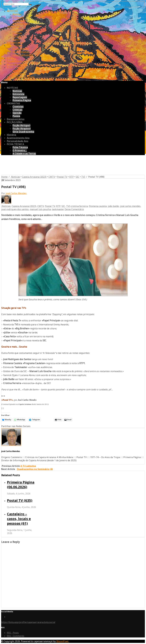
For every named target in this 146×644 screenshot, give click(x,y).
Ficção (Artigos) (21, 49)
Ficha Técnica (20, 71)
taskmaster (58, 209)
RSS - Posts (13, 633)
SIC (77, 177)
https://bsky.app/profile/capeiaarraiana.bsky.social (28, 622)
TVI (83, 177)
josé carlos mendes (130, 206)
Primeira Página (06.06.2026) (21, 484)
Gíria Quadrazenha (23, 55)
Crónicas (17, 33)
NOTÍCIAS (12, 11)
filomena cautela (98, 206)
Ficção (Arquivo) (21, 52)
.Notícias (15, 177)
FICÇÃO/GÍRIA (14, 46)
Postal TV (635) (20, 500)
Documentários (15, 42)
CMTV (52, 177)
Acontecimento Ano (17, 61)
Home (4, 177)
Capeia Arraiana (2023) (34, 177)
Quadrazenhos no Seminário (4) (35, 469)
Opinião (17, 36)
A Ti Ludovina (28, 466)
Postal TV (62, 177)
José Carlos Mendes (16, 193)
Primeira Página (21, 24)
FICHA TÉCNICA (15, 68)
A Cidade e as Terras (23, 77)
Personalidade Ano (17, 64)
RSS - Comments (16, 636)
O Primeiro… (19, 74)
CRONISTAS (13, 27)
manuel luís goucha (40, 209)
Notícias (17, 14)
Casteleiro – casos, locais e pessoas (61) (19, 519)
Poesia (16, 39)
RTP (72, 177)
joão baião (113, 206)
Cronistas (18, 30)
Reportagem (19, 21)
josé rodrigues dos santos (15, 209)
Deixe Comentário (74, 209)
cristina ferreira (79, 206)
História (11, 58)
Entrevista (18, 17)
